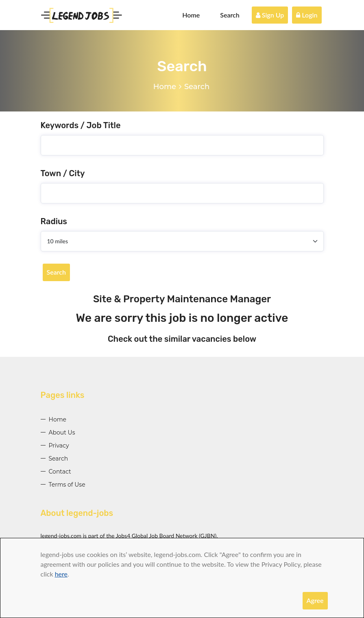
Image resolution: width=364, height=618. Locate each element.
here (61, 574)
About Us (62, 432)
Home (191, 15)
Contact (60, 472)
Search (230, 15)
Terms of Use (67, 485)
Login (307, 15)
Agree (315, 600)
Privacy (59, 445)
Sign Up (270, 15)
